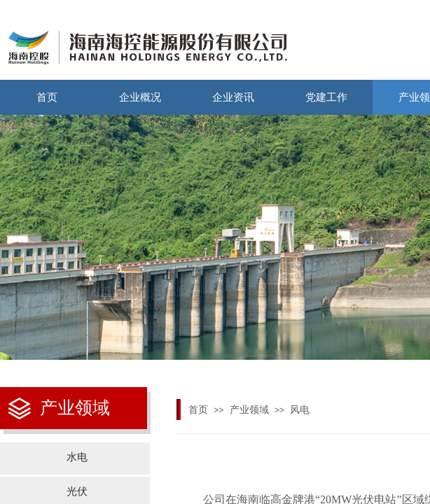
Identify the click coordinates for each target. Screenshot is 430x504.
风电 (300, 410)
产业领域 (249, 410)
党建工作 (326, 97)
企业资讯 (233, 97)
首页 (47, 97)
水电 (77, 457)
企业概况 (140, 97)
